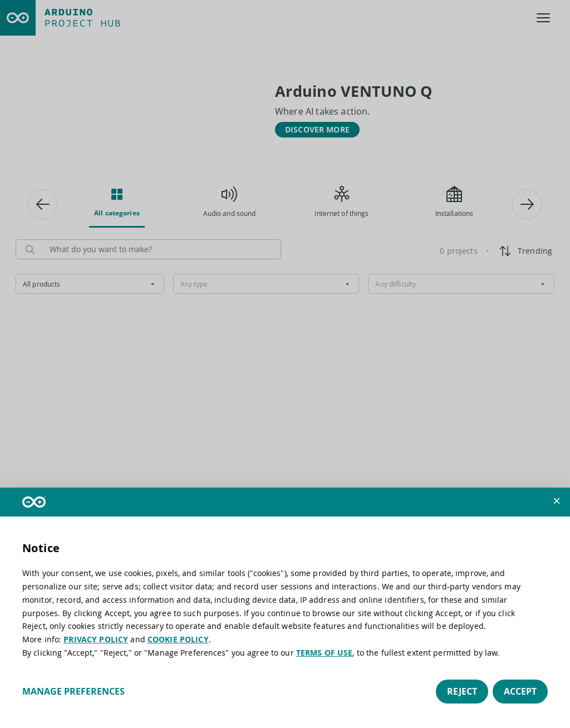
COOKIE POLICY (178, 639)
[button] (557, 501)
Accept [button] (520, 691)
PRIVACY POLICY (96, 639)
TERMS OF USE (325, 653)
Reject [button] (462, 691)
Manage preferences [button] (73, 691)
